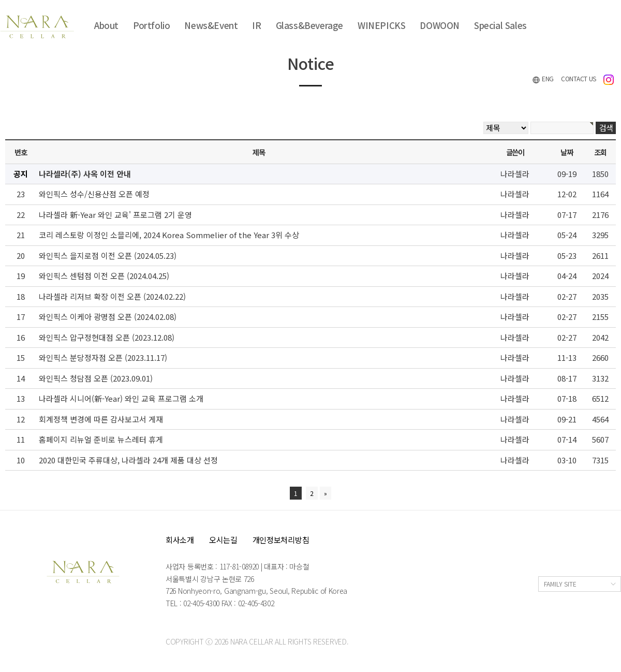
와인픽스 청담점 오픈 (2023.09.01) (96, 378)
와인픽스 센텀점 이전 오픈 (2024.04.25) (104, 276)
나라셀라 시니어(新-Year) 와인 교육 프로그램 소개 (121, 398)
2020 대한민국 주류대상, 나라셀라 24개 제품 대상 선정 (128, 460)
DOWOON (440, 25)
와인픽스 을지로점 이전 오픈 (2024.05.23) (108, 255)
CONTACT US (579, 78)
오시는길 (223, 540)
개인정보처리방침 (281, 540)
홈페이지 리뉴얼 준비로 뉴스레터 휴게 (101, 439)
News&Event (211, 25)
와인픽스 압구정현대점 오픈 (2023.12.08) (107, 337)
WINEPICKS (381, 25)
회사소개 (180, 540)
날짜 (566, 152)
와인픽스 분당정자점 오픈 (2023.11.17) (103, 357)
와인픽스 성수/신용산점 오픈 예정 (94, 194)
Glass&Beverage (309, 25)
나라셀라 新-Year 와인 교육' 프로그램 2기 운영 (115, 215)
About (106, 25)
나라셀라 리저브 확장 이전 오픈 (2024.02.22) (112, 296)
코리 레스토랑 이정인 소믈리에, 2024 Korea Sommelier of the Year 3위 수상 (169, 235)
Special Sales (500, 25)
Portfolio (151, 25)
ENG (543, 79)
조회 (600, 152)
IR (256, 25)
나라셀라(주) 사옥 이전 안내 (85, 174)
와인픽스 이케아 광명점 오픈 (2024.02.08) (108, 317)
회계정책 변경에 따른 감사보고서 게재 (101, 419)
